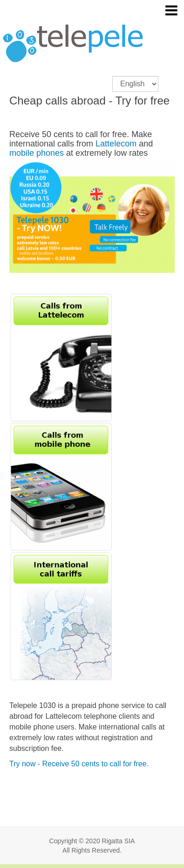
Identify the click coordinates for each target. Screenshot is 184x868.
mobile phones (37, 153)
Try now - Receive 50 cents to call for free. (79, 764)
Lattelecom (116, 144)
